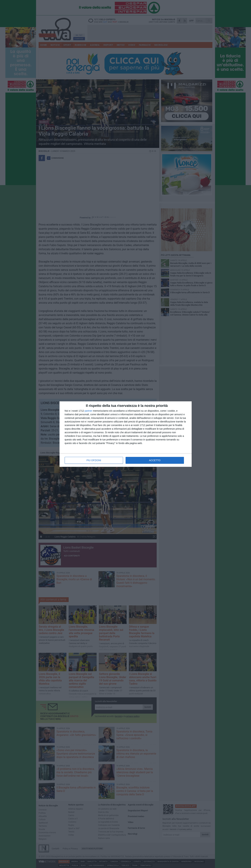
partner (88, 411)
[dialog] (126, 434)
